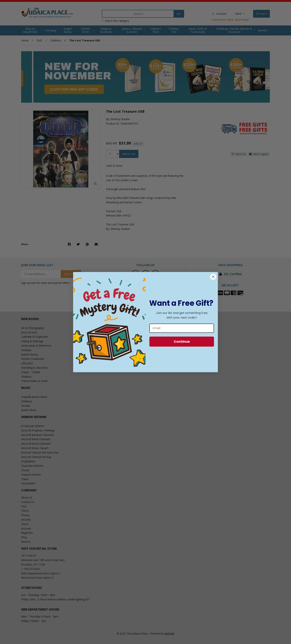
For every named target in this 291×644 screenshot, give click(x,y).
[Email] (182, 328)
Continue (182, 341)
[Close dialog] (213, 277)
